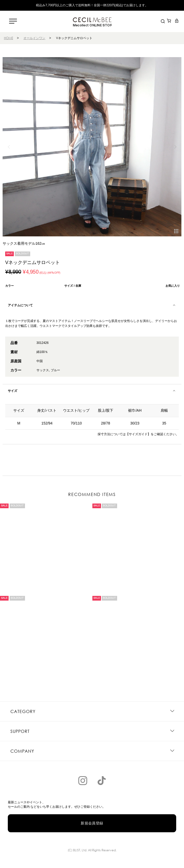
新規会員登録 (92, 823)
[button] (175, 147)
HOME (8, 38)
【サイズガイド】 (138, 434)
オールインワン (34, 38)
